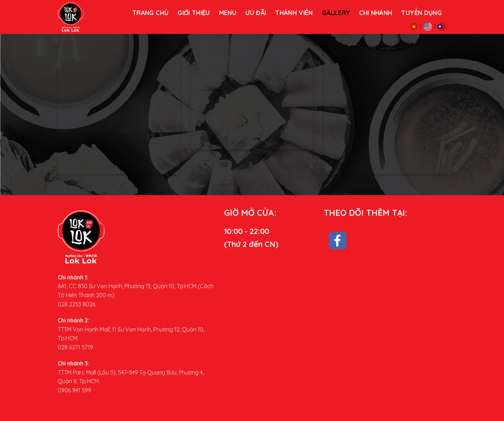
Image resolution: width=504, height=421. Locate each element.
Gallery (336, 13)
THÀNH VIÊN (294, 13)
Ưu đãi (256, 13)
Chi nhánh (376, 13)
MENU (228, 13)
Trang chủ (150, 13)
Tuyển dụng (421, 13)
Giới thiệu (194, 13)
